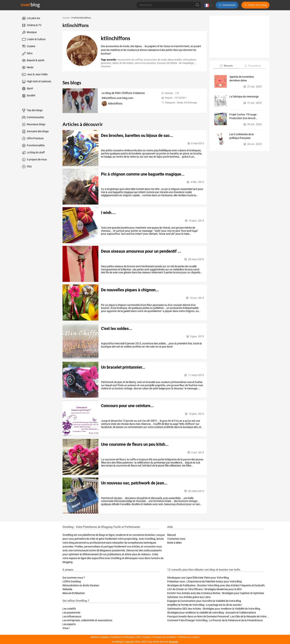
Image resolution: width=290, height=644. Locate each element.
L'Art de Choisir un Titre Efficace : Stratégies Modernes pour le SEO (204, 589)
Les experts (69, 624)
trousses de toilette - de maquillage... (176, 63)
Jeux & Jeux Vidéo (34, 75)
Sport (27, 89)
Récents (226, 66)
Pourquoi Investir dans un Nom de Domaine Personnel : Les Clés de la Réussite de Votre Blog (220, 616)
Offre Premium (32, 139)
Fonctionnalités (33, 146)
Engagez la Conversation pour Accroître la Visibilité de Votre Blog (204, 601)
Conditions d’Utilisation (122, 637)
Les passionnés (71, 613)
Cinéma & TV (31, 25)
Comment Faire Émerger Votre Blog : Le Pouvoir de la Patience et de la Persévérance (215, 620)
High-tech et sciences (36, 82)
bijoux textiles (175, 60)
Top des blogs (32, 110)
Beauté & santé (33, 60)
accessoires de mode (155, 60)
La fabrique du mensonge (244, 97)
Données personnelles (164, 637)
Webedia (67, 589)
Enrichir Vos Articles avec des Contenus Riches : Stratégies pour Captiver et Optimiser (216, 593)
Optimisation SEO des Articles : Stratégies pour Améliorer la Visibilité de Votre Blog (214, 609)
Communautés (33, 117)
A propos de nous (34, 160)
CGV (138, 637)
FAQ (26, 167)
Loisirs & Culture (33, 39)
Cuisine (28, 46)
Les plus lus (31, 18)
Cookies (146, 637)
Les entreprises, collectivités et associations (87, 620)
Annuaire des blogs (35, 132)
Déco (27, 53)
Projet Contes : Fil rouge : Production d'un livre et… (243, 116)
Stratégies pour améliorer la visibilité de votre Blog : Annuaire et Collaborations (212, 613)
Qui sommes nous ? (74, 578)
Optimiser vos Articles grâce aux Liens (189, 597)
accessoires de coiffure (130, 60)
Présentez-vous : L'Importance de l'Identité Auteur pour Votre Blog (204, 581)
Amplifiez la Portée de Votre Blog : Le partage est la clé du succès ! (205, 605)
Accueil (66, 18)
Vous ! (66, 628)
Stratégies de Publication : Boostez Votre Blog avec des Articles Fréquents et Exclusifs (216, 585)
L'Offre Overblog (72, 581)
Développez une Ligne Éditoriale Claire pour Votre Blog (198, 578)
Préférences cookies (188, 637)
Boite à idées (174, 543)
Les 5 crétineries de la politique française (242, 136)
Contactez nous (176, 539)
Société (28, 96)
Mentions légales (100, 637)
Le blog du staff (33, 153)
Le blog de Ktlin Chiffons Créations (123, 93)
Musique (29, 32)
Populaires (252, 66)
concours (106, 66)
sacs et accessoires (145, 63)
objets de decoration (123, 63)
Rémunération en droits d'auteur (81, 585)
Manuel (171, 535)
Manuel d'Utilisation (74, 593)
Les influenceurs (72, 616)
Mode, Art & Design (187, 103)
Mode (27, 68)
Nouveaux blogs (33, 124)
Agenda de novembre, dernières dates (242, 79)
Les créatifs (69, 609)
